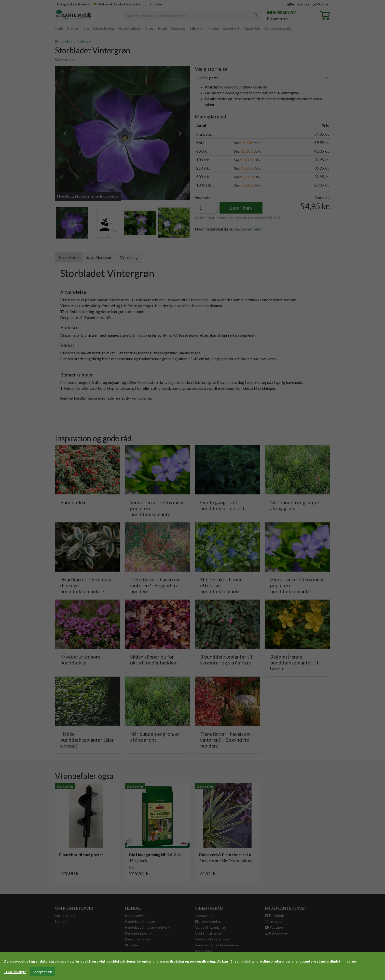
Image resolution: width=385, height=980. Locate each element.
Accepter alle (43, 972)
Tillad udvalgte (15, 972)
